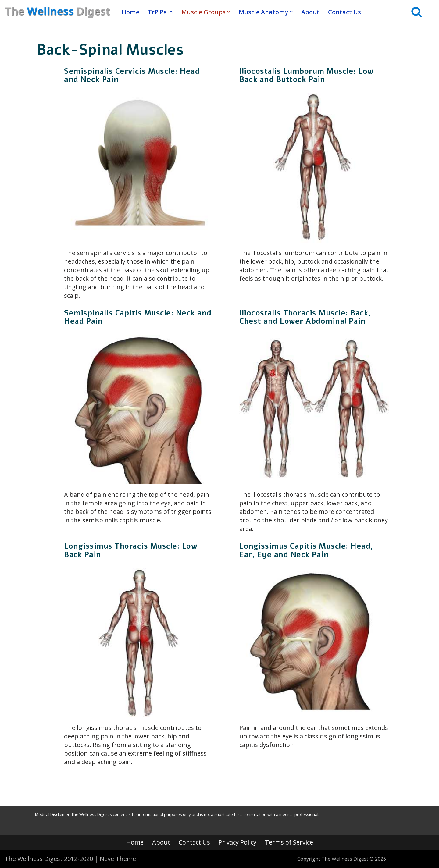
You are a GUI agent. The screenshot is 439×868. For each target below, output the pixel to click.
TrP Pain (160, 12)
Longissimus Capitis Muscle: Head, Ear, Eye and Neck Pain (306, 550)
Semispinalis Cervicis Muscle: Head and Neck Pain (132, 76)
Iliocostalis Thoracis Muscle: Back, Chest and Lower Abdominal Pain (305, 317)
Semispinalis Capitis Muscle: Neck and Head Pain (138, 317)
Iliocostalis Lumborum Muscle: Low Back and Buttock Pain (306, 76)
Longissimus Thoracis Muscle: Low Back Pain (130, 550)
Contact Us (344, 12)
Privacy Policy (237, 842)
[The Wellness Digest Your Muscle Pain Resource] (58, 12)
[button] (229, 12)
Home (130, 12)
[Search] (417, 12)
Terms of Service (289, 842)
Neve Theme (118, 859)
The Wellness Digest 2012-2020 (49, 859)
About (310, 12)
